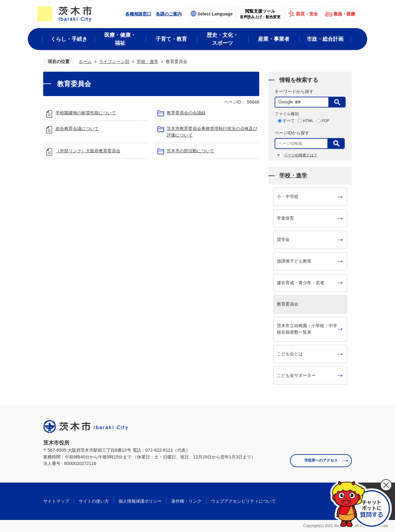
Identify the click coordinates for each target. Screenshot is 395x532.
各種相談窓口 (138, 14)
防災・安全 (307, 14)
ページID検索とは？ (301, 155)
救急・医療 (344, 14)
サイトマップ (56, 501)
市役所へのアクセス (321, 460)
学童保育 (285, 218)
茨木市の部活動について (190, 151)
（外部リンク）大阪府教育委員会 (88, 151)
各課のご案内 (169, 14)
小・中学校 (288, 196)
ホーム (85, 61)
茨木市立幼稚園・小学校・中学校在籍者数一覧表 (307, 329)
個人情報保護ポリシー (140, 501)
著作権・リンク (186, 501)
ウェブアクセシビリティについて (243, 501)
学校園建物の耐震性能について (86, 113)
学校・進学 (148, 61)
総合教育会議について (77, 129)
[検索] (303, 102)
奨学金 (283, 239)
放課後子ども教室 (294, 261)
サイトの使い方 (94, 501)
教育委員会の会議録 (186, 113)
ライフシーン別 (114, 61)
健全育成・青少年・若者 (301, 283)
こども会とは (290, 354)
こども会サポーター (296, 375)
